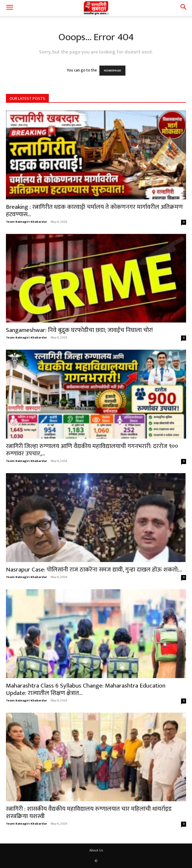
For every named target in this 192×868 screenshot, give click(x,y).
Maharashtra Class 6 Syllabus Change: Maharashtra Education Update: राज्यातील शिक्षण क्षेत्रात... (86, 689)
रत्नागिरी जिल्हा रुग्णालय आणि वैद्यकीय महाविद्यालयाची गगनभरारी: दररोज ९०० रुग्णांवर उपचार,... (92, 450)
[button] (9, 8)
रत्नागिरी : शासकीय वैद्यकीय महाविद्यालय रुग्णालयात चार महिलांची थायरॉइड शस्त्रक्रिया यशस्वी (89, 812)
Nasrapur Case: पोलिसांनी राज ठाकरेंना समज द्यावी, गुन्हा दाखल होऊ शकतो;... (94, 570)
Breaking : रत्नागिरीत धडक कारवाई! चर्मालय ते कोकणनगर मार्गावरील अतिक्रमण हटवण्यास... (94, 211)
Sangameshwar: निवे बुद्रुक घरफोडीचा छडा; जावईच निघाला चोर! (79, 330)
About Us (96, 850)
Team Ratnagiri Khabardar (26, 222)
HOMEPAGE (112, 71)
